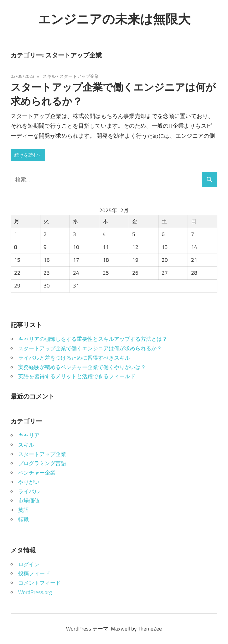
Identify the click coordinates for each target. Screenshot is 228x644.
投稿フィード (34, 573)
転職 (23, 519)
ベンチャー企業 (37, 473)
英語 (23, 510)
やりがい (29, 482)
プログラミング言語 (42, 463)
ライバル (29, 491)
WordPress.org (35, 592)
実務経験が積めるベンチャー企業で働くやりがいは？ (82, 367)
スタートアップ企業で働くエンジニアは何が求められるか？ (90, 348)
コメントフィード (39, 583)
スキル (49, 76)
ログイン (29, 564)
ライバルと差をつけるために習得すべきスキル (74, 358)
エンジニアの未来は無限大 (114, 19)
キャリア (29, 435)
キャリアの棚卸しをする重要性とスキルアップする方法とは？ (93, 339)
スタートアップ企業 (79, 76)
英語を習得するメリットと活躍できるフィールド (77, 376)
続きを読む (26, 155)
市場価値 (29, 501)
